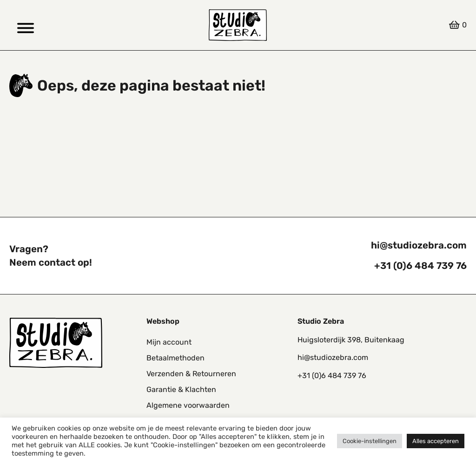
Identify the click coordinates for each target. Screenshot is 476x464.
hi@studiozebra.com (419, 245)
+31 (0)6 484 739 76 (420, 266)
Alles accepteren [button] (436, 441)
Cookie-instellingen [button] (370, 441)
